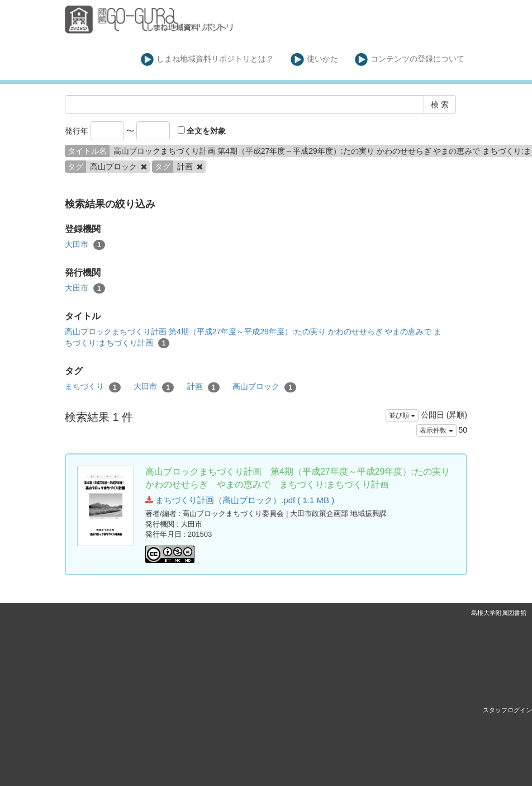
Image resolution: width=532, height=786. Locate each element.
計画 (203, 387)
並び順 (402, 415)
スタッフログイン (507, 710)
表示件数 (436, 430)
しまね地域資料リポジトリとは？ (208, 60)
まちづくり (93, 387)
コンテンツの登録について (410, 60)
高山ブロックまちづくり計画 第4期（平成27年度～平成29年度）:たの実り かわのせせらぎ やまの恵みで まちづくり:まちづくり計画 (253, 338)
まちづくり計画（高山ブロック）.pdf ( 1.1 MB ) (240, 500)
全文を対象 (202, 131)
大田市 (85, 245)
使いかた (314, 60)
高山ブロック (264, 387)
